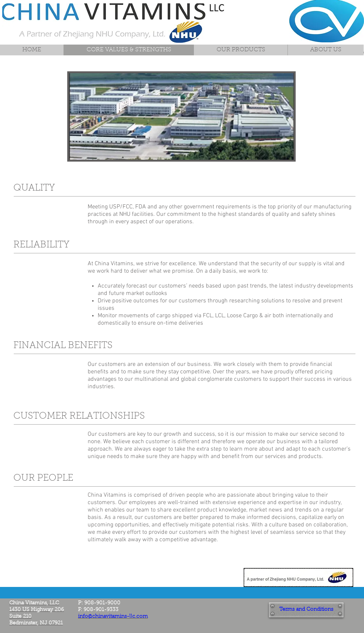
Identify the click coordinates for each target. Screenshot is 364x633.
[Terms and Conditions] (306, 610)
